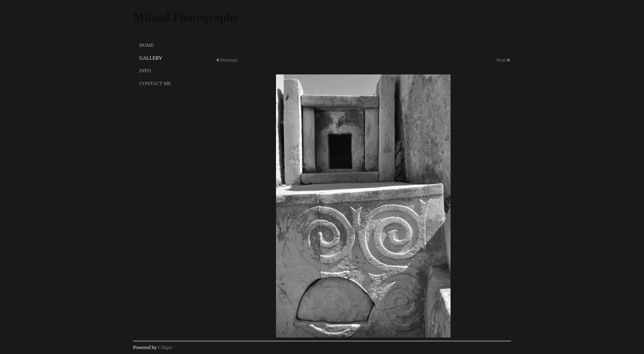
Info (145, 71)
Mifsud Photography (186, 17)
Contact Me (155, 83)
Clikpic (166, 347)
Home (147, 45)
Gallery (151, 58)
